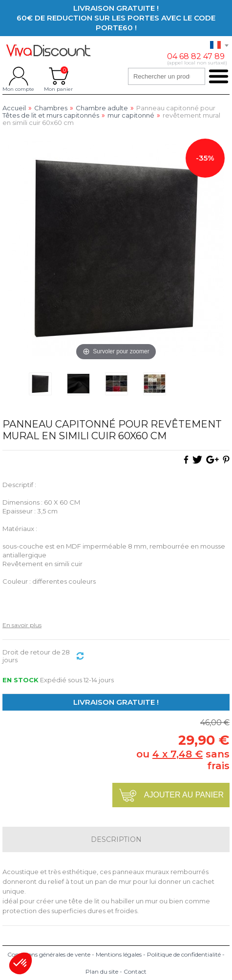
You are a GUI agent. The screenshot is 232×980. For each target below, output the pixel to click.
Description (116, 839)
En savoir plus (22, 625)
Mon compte (18, 76)
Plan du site (102, 971)
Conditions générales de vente (49, 954)
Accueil (14, 108)
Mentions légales (119, 954)
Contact (135, 971)
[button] (21, 963)
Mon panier (58, 76)
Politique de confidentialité (184, 954)
